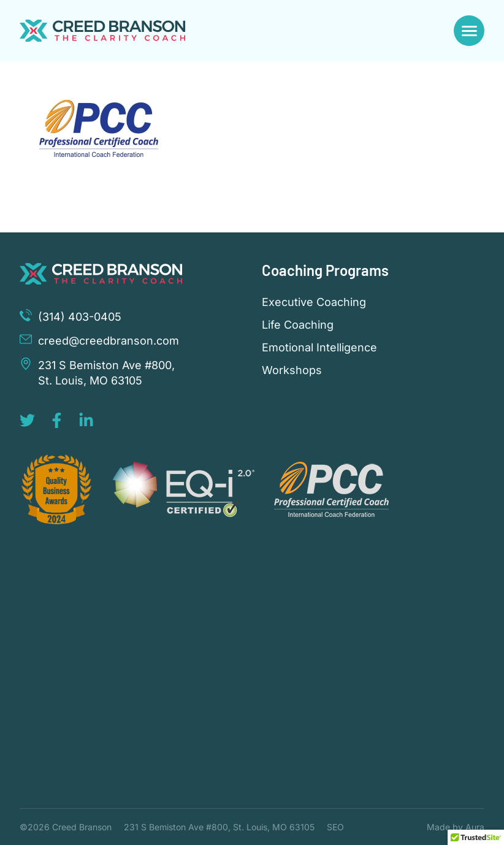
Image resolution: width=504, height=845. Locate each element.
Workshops (292, 370)
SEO (335, 827)
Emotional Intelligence (319, 348)
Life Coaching (298, 325)
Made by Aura (456, 827)
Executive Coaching (314, 302)
